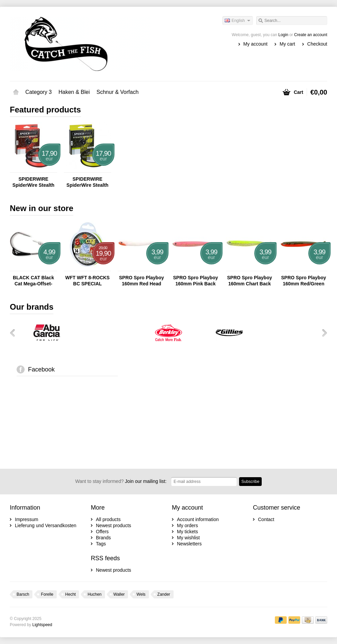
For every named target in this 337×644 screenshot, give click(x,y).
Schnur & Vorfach (118, 92)
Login (283, 35)
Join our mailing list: (121, 481)
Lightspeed (42, 625)
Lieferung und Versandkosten (46, 525)
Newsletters (189, 544)
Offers (102, 532)
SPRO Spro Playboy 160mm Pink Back (195, 281)
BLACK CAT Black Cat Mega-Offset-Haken (33, 281)
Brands (103, 538)
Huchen (94, 594)
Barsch (23, 594)
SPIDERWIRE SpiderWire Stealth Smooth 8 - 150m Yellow (87, 182)
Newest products (113, 525)
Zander (164, 594)
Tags (101, 544)
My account (256, 44)
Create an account (311, 35)
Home (16, 92)
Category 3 (38, 92)
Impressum (27, 519)
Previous (15, 333)
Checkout (317, 44)
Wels (141, 594)
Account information (198, 519)
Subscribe (250, 482)
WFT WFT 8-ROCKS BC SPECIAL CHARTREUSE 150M (87, 281)
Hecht (70, 594)
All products (108, 519)
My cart (287, 44)
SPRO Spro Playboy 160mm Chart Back (249, 281)
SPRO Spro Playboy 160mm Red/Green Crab (303, 281)
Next (322, 333)
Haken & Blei (74, 92)
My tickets (187, 532)
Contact (266, 519)
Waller (119, 594)
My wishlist (188, 538)
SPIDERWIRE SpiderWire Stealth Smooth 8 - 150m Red (33, 182)
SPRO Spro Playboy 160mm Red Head (141, 281)
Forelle (47, 594)
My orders (187, 525)
